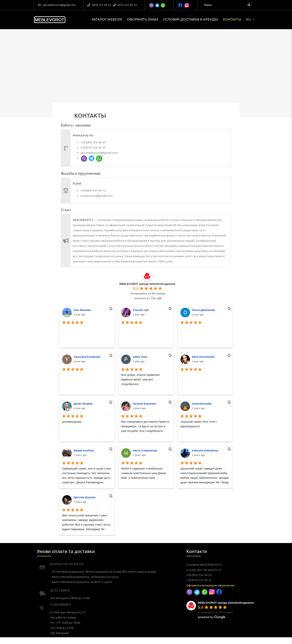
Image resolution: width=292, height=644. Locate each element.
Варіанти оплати (95, 581)
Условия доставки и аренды (190, 19)
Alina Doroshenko (165, 390)
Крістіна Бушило (125, 437)
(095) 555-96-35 (99, 5)
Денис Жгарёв (125, 406)
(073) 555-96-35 (125, 5)
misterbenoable (165, 406)
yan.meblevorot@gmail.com (57, 5)
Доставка (92, 590)
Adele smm (144, 390)
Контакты (232, 19)
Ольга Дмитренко (165, 375)
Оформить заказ (142, 19)
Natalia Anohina (125, 422)
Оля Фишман (125, 375)
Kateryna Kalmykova (166, 422)
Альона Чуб (144, 375)
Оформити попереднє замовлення (217, 586)
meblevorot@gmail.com (129, 192)
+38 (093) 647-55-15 (128, 190)
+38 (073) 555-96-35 (128, 148)
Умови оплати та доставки (94, 577)
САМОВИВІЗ (93, 595)
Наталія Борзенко (145, 406)
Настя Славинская (146, 422)
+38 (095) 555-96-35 (128, 146)
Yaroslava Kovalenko (126, 390)
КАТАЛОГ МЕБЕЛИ (107, 19)
